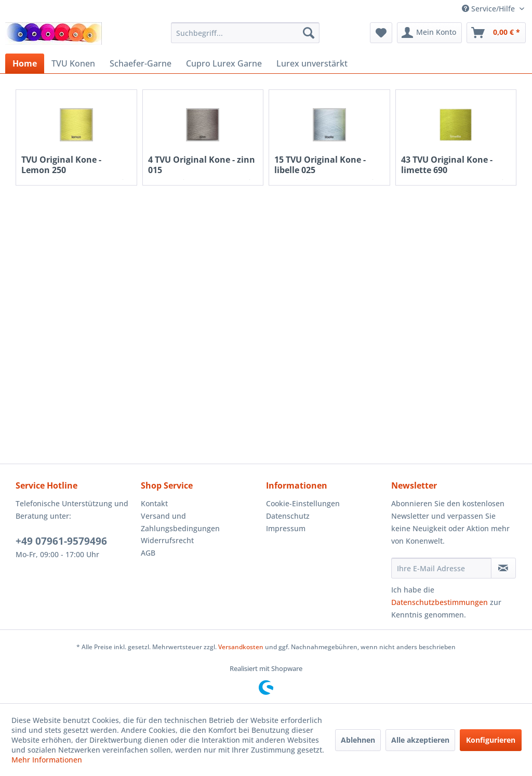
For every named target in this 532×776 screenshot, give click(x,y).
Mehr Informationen (47, 760)
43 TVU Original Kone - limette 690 (447, 165)
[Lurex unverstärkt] (312, 63)
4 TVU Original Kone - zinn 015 (202, 165)
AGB (148, 553)
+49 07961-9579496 (61, 541)
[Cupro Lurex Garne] (224, 63)
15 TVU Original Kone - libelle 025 (320, 165)
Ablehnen (358, 740)
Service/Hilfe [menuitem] (489, 9)
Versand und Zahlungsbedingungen (180, 522)
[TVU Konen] (73, 63)
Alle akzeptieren (420, 740)
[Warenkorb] (496, 33)
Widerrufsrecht (167, 540)
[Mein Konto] (429, 33)
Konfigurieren (491, 740)
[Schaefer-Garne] (141, 63)
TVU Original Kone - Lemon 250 (61, 165)
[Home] (25, 63)
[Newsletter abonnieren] (503, 568)
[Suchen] (309, 33)
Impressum (286, 528)
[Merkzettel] (381, 33)
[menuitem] (245, 33)
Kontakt (154, 503)
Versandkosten (241, 647)
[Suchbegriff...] (245, 33)
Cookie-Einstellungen (303, 503)
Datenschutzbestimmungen (440, 602)
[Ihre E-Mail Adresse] (441, 568)
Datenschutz (288, 516)
